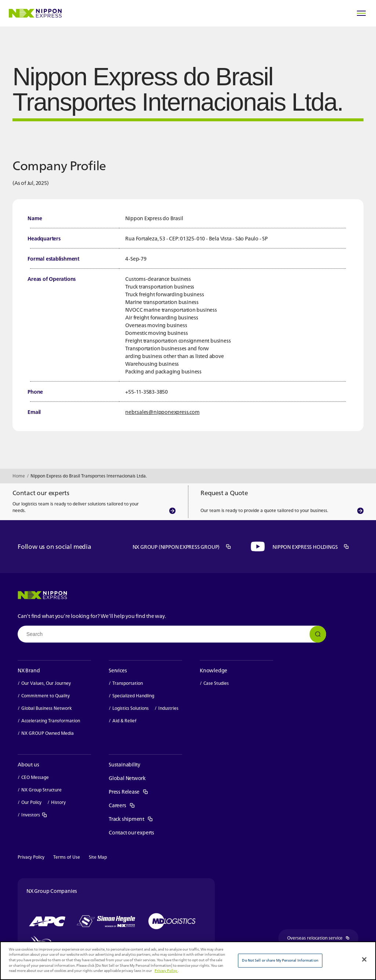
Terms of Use (67, 857)
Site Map (98, 857)
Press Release (129, 792)
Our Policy (31, 802)
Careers (122, 805)
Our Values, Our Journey (46, 683)
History (58, 802)
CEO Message (35, 777)
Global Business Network (47, 708)
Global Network (127, 778)
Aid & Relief (124, 721)
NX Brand (29, 670)
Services (118, 670)
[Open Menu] (361, 13)
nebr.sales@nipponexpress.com (162, 412)
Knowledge (214, 670)
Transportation (128, 683)
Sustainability (124, 764)
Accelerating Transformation (51, 721)
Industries (168, 708)
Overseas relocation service (323, 938)
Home (19, 476)
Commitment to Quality (46, 696)
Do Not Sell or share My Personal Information (280, 960)
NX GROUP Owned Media (48, 733)
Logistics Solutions (131, 708)
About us (28, 764)
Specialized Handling (133, 696)
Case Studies (216, 683)
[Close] (364, 959)
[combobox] (172, 634)
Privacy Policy (31, 857)
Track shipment (131, 819)
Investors (34, 815)
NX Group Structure (41, 790)
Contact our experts (131, 832)
